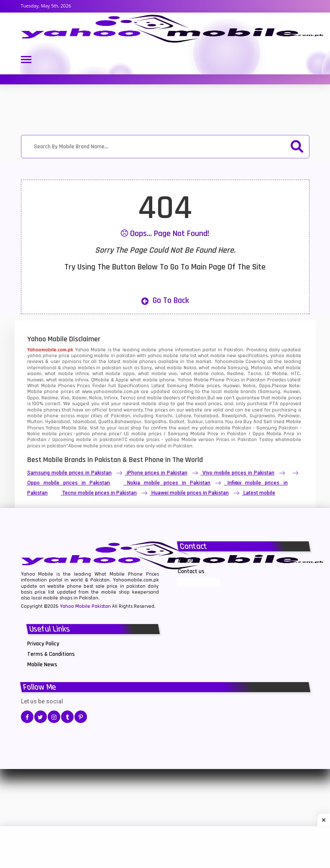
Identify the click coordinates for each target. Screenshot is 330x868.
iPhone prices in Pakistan (157, 473)
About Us (189, 561)
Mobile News (42, 665)
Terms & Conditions (51, 654)
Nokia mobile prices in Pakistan (169, 483)
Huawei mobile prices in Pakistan (190, 493)
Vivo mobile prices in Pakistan (238, 473)
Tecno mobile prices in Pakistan (100, 493)
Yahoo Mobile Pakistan (85, 606)
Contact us (191, 571)
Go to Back (165, 300)
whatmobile (288, 440)
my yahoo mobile (211, 428)
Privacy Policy (43, 644)
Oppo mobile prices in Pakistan (69, 483)
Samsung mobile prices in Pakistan (69, 473)
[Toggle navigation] (26, 60)
